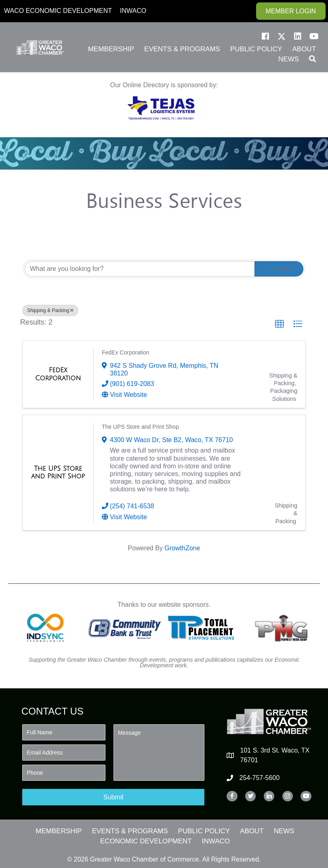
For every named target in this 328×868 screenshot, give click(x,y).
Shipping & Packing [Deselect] (50, 310)
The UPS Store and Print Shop (140, 427)
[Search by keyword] (140, 269)
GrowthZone (182, 548)
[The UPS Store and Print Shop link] (58, 473)
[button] (265, 36)
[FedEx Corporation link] (58, 374)
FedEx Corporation (126, 352)
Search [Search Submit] (279, 269)
